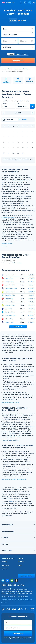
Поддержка (5, 565)
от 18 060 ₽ (31, 309)
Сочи (16, 69)
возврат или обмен (13, 437)
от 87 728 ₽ (31, 285)
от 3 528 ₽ (32, 295)
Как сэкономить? (7, 243)
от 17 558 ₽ (31, 282)
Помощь (4, 246)
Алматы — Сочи (9, 282)
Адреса (21, 558)
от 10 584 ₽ (31, 288)
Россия (10, 69)
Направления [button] (18, 525)
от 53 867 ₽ (31, 292)
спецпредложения (8, 217)
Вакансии (5, 569)
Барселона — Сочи (10, 315)
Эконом (11, 54)
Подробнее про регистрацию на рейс (14, 479)
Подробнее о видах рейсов (10, 403)
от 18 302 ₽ (31, 315)
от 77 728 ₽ (31, 278)
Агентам (21, 562)
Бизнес (18, 54)
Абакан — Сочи (9, 275)
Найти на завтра (17, 263)
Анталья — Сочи (9, 302)
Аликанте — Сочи (10, 285)
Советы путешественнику (10, 440)
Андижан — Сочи (10, 305)
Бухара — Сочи (9, 322)
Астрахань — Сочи (10, 295)
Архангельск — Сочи (11, 288)
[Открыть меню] (34, 3)
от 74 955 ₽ (31, 319)
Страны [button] (18, 538)
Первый (25, 54)
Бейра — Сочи (9, 319)
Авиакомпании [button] (18, 531)
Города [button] (18, 544)
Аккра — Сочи (9, 278)
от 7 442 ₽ (32, 275)
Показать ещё (18, 327)
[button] (21, 3)
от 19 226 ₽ (31, 322)
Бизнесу (4, 562)
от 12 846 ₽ (31, 312)
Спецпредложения (8, 558)
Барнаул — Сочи (9, 312)
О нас (20, 565)
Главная (4, 69)
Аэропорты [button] (18, 550)
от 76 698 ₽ (31, 299)
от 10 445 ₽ (31, 302)
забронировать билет (20, 181)
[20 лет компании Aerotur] (3, 3)
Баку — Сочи (8, 309)
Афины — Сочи (9, 299)
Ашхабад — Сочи (10, 292)
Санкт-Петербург (24, 69)
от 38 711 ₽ (31, 305)
